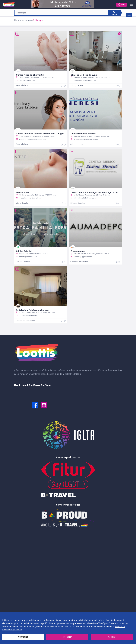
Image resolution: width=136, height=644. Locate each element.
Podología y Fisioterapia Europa (32, 310)
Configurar (23, 637)
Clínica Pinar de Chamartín (30, 75)
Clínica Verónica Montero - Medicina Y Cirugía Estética (44, 134)
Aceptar (112, 637)
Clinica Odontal (24, 251)
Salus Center (23, 193)
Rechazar (67, 637)
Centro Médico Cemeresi (83, 134)
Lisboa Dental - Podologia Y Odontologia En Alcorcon (98, 193)
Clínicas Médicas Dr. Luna (84, 75)
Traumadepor (78, 251)
